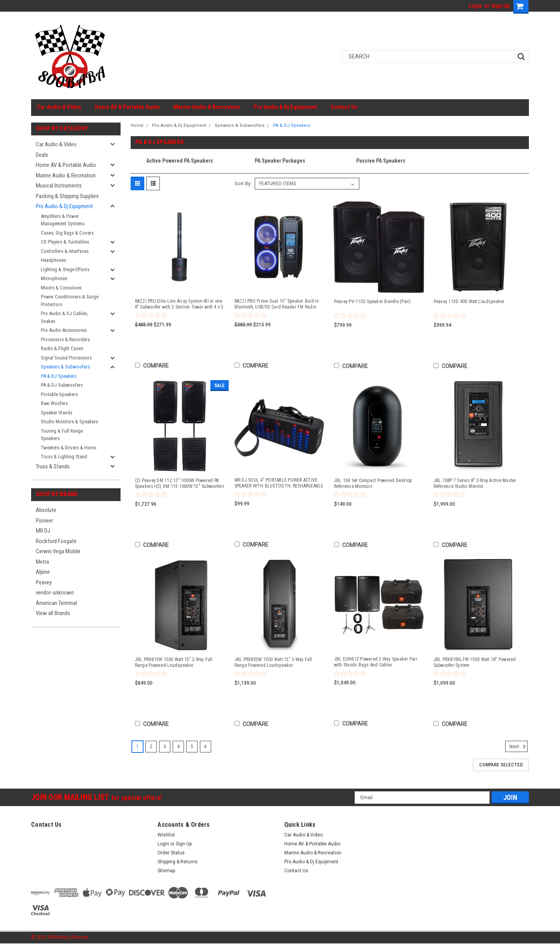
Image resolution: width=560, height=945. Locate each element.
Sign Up (500, 6)
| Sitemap (78, 937)
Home (137, 125)
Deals (42, 155)
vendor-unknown (55, 593)
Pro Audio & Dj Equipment (285, 107)
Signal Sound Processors (66, 358)
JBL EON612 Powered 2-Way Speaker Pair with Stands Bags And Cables (376, 662)
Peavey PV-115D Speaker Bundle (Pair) (373, 302)
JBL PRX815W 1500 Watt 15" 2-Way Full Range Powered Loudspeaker (174, 662)
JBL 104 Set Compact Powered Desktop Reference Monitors (373, 483)
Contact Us (344, 107)
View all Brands (53, 613)
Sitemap (166, 871)
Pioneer (44, 521)
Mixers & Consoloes (61, 288)
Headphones (53, 260)
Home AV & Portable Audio (127, 107)
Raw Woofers (54, 403)
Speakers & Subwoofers (65, 367)
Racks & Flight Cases (62, 348)
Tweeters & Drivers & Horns (69, 448)
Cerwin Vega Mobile (58, 551)
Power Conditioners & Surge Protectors (70, 301)
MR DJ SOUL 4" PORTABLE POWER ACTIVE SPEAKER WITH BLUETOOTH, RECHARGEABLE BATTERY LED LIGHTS (279, 483)
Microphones (54, 278)
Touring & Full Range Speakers (62, 435)
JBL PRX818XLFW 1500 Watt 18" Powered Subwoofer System (475, 662)
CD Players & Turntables (65, 242)
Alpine (43, 572)
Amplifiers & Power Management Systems (63, 220)
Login (475, 6)
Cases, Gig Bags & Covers (67, 233)
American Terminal (56, 603)
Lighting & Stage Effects (65, 269)
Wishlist (166, 835)
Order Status (171, 853)
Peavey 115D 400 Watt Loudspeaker (469, 302)
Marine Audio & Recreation (207, 107)
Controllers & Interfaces (65, 251)
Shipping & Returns (178, 862)
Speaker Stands (57, 413)
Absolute (46, 510)
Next (519, 747)
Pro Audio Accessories (64, 330)
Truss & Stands (53, 466)
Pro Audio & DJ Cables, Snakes (65, 317)
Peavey (44, 582)
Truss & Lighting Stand (64, 457)
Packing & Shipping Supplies (67, 196)
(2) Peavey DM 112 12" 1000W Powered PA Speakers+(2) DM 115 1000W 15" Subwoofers (180, 483)
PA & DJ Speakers (59, 376)
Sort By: (243, 183)
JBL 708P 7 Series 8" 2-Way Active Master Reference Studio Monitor (475, 483)
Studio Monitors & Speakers (69, 422)
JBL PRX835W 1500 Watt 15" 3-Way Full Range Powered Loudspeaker (273, 662)
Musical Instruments (59, 186)
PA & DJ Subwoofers (62, 385)
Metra (42, 562)
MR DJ (43, 531)
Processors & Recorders (65, 339)
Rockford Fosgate (56, 541)
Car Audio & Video (59, 107)
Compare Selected (501, 765)
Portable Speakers (59, 394)
